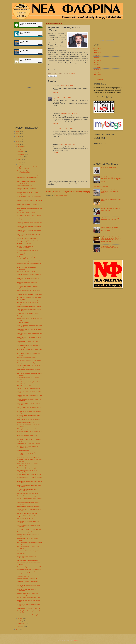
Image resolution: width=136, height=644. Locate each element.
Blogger (76, 640)
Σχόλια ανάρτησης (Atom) (60, 196)
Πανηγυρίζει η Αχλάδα (23, 450)
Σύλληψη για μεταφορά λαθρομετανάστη (28, 493)
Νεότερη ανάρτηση (53, 192)
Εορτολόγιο (29, 87)
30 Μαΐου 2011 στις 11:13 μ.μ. (67, 144)
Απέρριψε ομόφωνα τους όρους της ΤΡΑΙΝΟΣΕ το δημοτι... (27, 590)
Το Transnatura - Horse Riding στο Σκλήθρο (29, 360)
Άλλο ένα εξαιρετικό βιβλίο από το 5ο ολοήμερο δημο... (27, 471)
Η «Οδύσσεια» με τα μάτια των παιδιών (28, 250)
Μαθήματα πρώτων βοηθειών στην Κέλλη (28, 507)
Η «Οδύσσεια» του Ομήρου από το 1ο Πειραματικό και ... (27, 303)
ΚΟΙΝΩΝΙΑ (96, 65)
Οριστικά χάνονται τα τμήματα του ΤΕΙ (27, 579)
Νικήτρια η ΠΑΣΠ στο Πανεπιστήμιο (27, 516)
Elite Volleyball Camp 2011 (24, 386)
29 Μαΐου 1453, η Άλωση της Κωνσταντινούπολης (25, 247)
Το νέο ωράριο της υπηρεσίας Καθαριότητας (29, 569)
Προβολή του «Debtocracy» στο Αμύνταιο (28, 551)
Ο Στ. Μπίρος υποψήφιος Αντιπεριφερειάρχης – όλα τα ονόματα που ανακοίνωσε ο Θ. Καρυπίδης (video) (111, 179)
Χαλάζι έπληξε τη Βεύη (23, 576)
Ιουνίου (20, 162)
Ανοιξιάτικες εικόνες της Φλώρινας (26, 358)
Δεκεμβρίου (21, 146)
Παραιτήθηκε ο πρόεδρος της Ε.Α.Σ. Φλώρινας (30, 241)
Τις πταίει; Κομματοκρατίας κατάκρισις (27, 560)
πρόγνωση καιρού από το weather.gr (108, 40)
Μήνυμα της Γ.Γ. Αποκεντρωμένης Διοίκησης (29, 529)
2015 (18, 134)
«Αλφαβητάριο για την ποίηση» (25, 422)
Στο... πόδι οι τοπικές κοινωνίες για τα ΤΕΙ (28, 457)
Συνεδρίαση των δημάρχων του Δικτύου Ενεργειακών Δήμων (28, 172)
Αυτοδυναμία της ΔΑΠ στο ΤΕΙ (25, 519)
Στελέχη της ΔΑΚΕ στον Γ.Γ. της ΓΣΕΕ (27, 272)
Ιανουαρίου (21, 626)
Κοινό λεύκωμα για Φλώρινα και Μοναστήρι (29, 420)
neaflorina (100, 79)
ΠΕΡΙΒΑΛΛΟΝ (97, 70)
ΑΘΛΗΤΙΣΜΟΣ (97, 48)
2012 (18, 142)
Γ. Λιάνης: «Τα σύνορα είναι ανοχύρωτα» (28, 496)
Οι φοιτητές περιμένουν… (24, 316)
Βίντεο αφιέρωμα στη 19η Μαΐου (26, 532)
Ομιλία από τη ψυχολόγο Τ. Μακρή (26, 468)
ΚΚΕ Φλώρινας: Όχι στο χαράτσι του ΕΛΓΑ (29, 598)
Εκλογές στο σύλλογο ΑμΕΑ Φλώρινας (27, 238)
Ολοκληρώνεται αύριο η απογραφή (27, 429)
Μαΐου (19, 165)
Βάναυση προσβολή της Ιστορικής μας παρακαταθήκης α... (28, 594)
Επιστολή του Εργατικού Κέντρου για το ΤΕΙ (29, 567)
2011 (18, 144)
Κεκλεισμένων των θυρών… (25, 244)
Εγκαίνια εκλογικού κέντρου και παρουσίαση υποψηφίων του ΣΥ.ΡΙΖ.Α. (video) (110, 229)
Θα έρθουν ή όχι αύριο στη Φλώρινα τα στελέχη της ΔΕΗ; (28, 258)
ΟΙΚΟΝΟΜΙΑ (97, 67)
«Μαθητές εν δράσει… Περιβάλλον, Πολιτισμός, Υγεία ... (27, 189)
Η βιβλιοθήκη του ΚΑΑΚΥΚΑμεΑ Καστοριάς (29, 444)
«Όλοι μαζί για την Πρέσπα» (109, 168)
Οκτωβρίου (21, 152)
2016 (18, 131)
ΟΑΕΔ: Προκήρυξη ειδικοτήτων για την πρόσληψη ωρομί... (28, 447)
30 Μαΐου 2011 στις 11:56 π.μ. (69, 113)
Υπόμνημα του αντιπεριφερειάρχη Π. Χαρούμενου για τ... (27, 182)
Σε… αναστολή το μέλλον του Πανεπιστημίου (29, 297)
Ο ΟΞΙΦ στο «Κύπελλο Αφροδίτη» (26, 213)
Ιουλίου (20, 159)
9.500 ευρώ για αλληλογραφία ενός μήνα (28, 615)
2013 (18, 139)
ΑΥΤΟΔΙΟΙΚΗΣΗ (98, 55)
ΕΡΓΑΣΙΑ (96, 62)
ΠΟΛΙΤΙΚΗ (96, 72)
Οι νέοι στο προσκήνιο (23, 323)
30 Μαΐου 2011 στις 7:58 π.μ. (65, 98)
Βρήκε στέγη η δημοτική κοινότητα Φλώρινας (29, 307)
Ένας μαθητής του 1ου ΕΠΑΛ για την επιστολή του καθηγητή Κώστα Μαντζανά (111, 191)
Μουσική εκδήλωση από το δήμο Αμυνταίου (29, 474)
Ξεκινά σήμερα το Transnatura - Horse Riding (29, 295)
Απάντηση (56, 92)
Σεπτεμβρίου (21, 154)
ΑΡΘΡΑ (96, 50)
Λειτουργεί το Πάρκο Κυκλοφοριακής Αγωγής (29, 215)
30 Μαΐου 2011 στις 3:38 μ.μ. (67, 129)
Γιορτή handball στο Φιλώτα (25, 186)
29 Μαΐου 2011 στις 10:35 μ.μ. (68, 86)
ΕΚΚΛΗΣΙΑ (97, 58)
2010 (18, 630)
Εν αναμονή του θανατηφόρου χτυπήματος (29, 608)
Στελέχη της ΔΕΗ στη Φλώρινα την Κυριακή (29, 389)
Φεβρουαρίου (21, 624)
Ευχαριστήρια (21, 553)
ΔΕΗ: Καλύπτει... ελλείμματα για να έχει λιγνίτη (30, 175)
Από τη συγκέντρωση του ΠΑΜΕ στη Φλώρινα (30, 261)
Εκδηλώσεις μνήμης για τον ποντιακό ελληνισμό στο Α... (27, 436)
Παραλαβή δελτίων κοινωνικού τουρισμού (28, 300)
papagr (55, 98)
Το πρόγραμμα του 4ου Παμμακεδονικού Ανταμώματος (110, 247)
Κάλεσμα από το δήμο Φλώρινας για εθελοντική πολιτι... (27, 283)
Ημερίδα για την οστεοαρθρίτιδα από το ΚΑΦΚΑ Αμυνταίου (28, 168)
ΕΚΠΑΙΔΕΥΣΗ (97, 60)
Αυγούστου (21, 157)
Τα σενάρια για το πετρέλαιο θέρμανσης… (28, 363)
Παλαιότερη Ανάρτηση (81, 192)
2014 (18, 136)
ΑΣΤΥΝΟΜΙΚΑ (97, 53)
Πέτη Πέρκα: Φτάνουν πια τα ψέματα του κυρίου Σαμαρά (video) (111, 219)
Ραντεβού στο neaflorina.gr (101, 186)
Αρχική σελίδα (67, 192)
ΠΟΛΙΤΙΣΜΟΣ (97, 74)
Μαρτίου (20, 621)
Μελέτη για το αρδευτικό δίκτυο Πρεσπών (28, 313)
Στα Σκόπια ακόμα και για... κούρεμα (27, 513)
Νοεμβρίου (21, 149)
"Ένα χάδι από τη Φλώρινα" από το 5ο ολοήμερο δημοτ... (27, 490)
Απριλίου (20, 618)
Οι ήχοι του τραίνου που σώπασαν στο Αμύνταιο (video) (28, 287)
